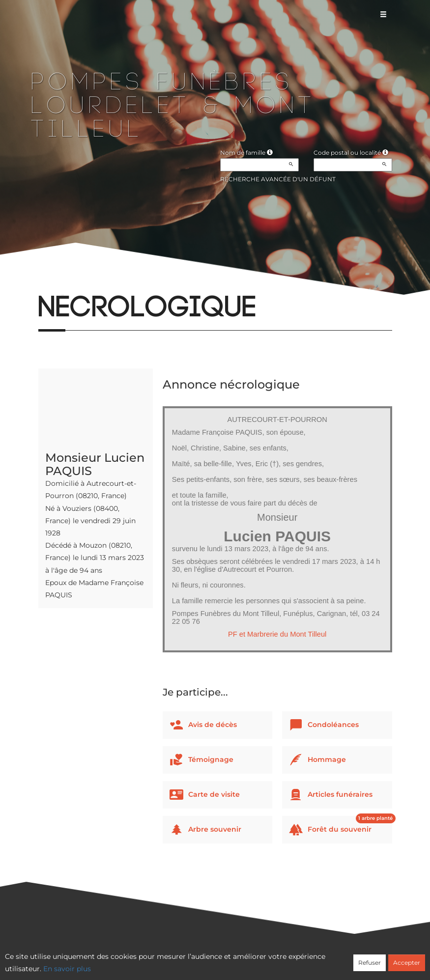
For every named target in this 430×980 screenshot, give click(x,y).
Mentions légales (304, 959)
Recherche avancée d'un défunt (278, 179)
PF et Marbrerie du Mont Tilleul (277, 634)
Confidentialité (210, 959)
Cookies (255, 959)
